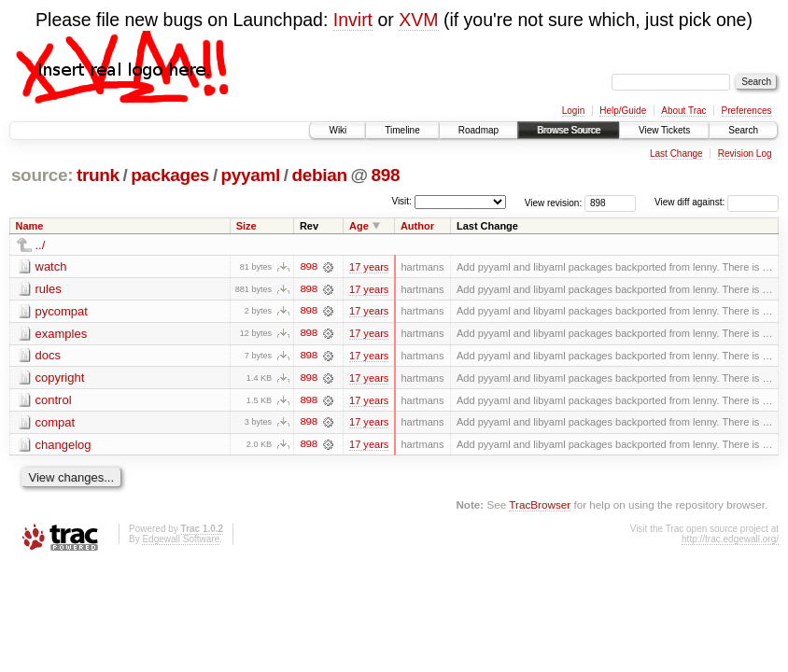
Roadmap (478, 130)
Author (417, 226)
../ (41, 245)
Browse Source (569, 130)
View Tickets (664, 130)
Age (359, 226)
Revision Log (745, 154)
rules (49, 289)
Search (743, 130)
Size (246, 226)
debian (320, 175)
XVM (418, 20)
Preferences (747, 111)
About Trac (683, 111)
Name (30, 226)
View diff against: (717, 202)
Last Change (676, 154)
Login (573, 111)
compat (56, 423)
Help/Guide (623, 111)
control (54, 401)
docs (48, 356)
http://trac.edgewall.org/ (730, 541)
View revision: (554, 202)
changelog (63, 446)
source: (42, 175)
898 (385, 175)
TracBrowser (540, 506)
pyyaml (251, 175)
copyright (60, 378)
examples (62, 334)
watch (51, 266)
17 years (369, 267)
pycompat (62, 311)
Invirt (353, 20)
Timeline (402, 130)
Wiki (338, 130)
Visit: (401, 201)
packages (170, 175)
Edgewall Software (181, 541)
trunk (98, 175)
